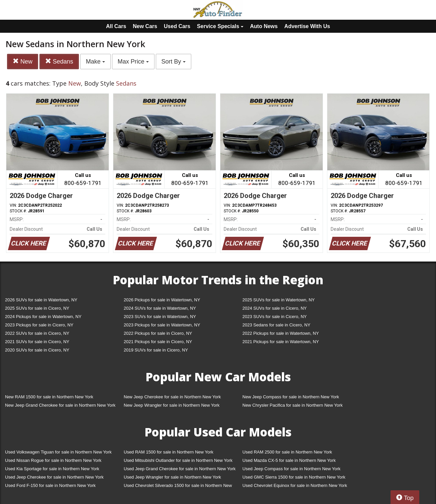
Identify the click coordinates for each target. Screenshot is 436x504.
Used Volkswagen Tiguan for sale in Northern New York (58, 452)
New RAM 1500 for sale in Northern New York (49, 397)
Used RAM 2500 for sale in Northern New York (287, 452)
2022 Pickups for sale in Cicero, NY (158, 333)
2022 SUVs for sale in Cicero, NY (37, 333)
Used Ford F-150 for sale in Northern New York (50, 485)
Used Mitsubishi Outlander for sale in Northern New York (178, 460)
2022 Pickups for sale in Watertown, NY (281, 333)
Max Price (133, 62)
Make (95, 62)
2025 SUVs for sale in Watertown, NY (279, 300)
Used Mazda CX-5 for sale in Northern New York (289, 460)
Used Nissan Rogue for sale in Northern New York (53, 460)
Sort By (174, 62)
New (23, 61)
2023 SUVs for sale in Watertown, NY (160, 317)
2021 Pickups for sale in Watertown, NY (281, 342)
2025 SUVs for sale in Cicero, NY (37, 308)
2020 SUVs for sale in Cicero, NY (37, 350)
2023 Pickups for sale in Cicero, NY (39, 325)
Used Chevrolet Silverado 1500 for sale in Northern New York (178, 487)
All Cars (116, 26)
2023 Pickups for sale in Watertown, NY (162, 325)
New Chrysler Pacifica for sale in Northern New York (293, 405)
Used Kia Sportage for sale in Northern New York (52, 469)
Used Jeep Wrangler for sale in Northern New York (172, 477)
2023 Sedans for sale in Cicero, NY (276, 325)
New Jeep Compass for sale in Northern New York (291, 397)
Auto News (264, 26)
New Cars (145, 26)
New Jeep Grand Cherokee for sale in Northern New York (60, 405)
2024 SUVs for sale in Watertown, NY (160, 308)
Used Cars (177, 26)
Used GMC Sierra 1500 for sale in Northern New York (294, 477)
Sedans (59, 61)
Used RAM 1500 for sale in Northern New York (169, 452)
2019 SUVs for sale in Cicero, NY (156, 350)
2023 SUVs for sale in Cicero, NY (275, 317)
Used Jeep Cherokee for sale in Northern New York (54, 477)
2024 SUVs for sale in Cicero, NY (275, 308)
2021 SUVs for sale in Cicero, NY (37, 342)
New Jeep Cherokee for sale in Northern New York (172, 397)
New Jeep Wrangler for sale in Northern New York (172, 405)
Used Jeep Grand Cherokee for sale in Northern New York (180, 469)
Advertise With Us (307, 26)
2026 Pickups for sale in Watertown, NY (162, 300)
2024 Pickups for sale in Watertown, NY (43, 317)
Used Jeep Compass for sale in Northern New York (291, 469)
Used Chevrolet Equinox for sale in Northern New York (295, 485)
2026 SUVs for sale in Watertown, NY (41, 300)
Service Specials (220, 26)
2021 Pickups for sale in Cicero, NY (158, 342)
